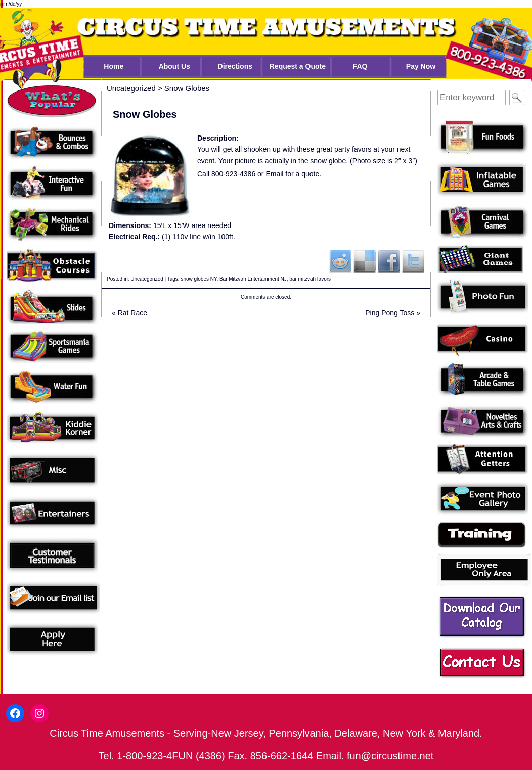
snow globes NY (198, 279)
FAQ (360, 66)
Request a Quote (298, 66)
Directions (235, 66)
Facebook (389, 261)
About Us (174, 66)
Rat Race (129, 313)
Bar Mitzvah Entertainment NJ (253, 279)
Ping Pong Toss (393, 313)
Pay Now (421, 66)
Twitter (413, 261)
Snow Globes (187, 88)
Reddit (340, 261)
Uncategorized (147, 279)
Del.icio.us (365, 261)
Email (274, 174)
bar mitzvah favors (310, 279)
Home (114, 66)
